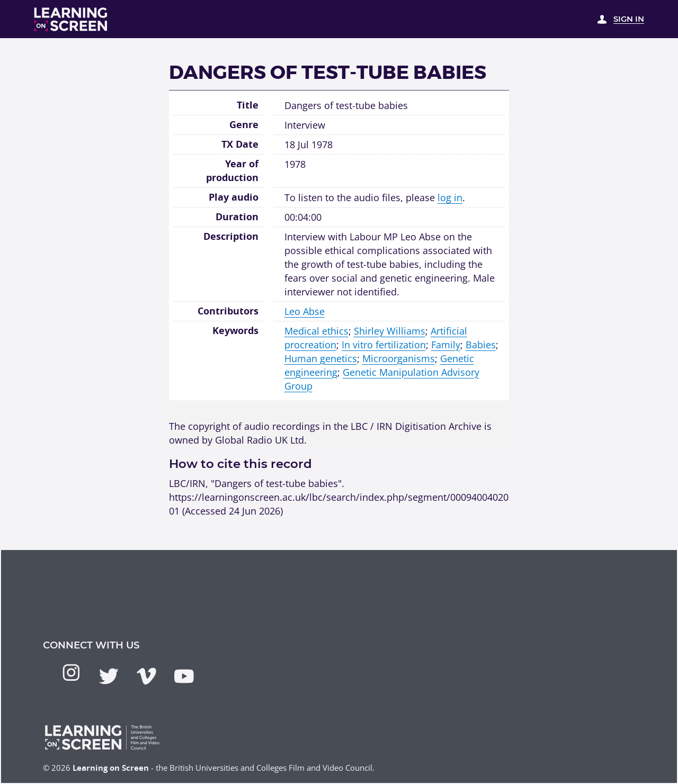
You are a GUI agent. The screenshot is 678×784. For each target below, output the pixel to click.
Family (446, 344)
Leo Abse (305, 311)
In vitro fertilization (384, 344)
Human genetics (321, 358)
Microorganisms (399, 358)
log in (450, 197)
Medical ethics (316, 331)
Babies (481, 344)
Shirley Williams (390, 331)
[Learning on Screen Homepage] (71, 19)
